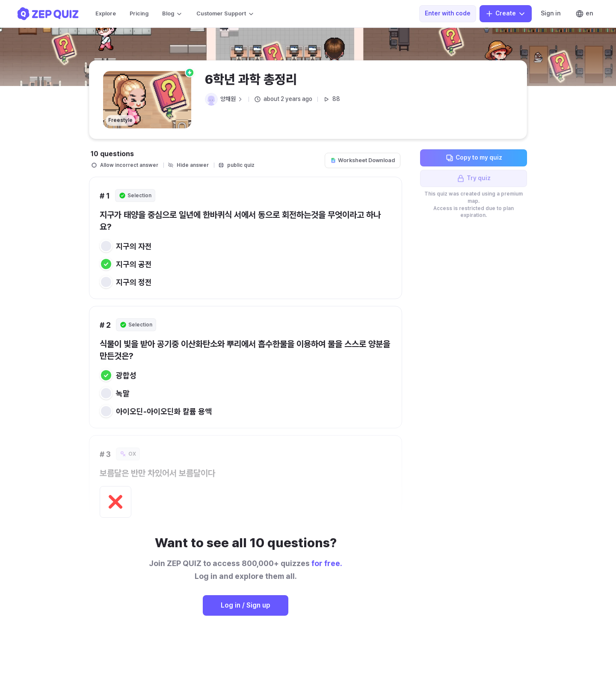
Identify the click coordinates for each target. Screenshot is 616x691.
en (584, 14)
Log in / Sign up (246, 605)
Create (506, 14)
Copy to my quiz (474, 158)
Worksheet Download (363, 160)
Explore (106, 13)
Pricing (139, 13)
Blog (172, 14)
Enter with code (448, 13)
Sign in (551, 13)
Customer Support (225, 14)
